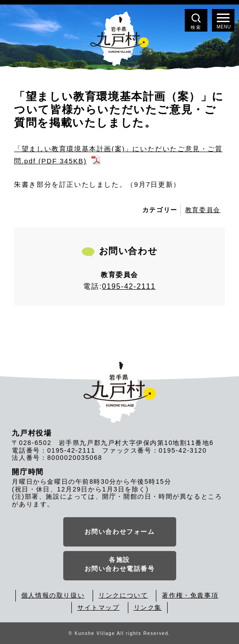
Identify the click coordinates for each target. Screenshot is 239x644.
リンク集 (148, 607)
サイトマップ (98, 607)
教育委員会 (203, 210)
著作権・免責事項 (190, 595)
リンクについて (123, 595)
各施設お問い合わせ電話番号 (120, 564)
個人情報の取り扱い (53, 595)
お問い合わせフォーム (120, 532)
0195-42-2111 (129, 286)
